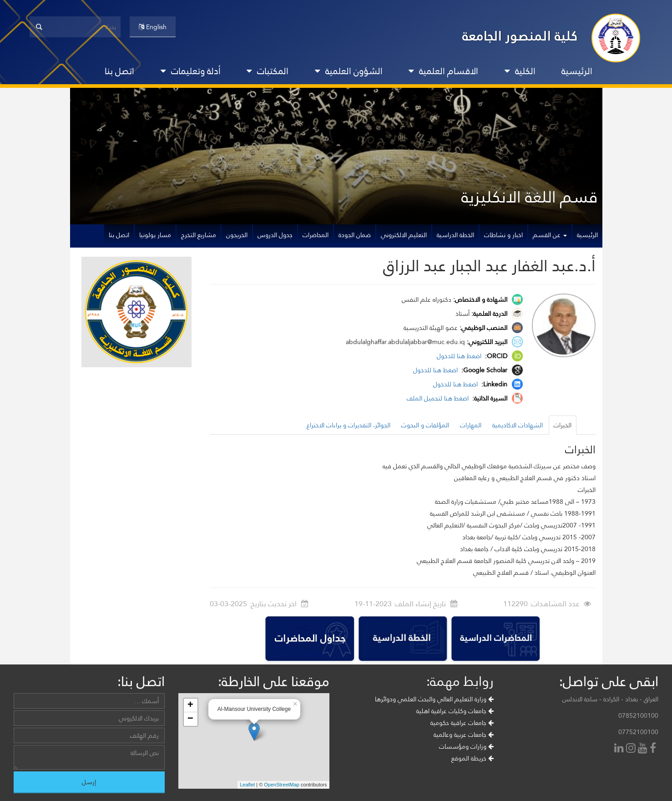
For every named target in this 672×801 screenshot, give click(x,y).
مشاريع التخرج (199, 235)
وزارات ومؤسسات (466, 746)
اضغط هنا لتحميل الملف (439, 398)
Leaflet (247, 785)
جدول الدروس (275, 235)
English (153, 27)
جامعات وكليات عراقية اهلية (455, 711)
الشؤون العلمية (349, 71)
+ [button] (190, 705)
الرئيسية (577, 71)
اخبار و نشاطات (503, 235)
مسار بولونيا (155, 235)
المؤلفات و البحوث (425, 425)
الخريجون (237, 235)
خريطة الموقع (472, 758)
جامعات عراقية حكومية (462, 723)
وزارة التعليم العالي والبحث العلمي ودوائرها (434, 699)
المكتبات (268, 71)
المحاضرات (316, 235)
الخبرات (563, 425)
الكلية (520, 71)
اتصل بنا (119, 71)
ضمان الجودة (355, 235)
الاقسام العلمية (443, 71)
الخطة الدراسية (455, 235)
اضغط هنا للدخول (460, 356)
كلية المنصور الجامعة (520, 36)
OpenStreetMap (282, 785)
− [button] (190, 719)
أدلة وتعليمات (191, 71)
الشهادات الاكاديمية (518, 425)
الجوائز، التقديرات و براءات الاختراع (349, 425)
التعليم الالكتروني (404, 235)
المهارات (471, 425)
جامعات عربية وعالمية (464, 735)
